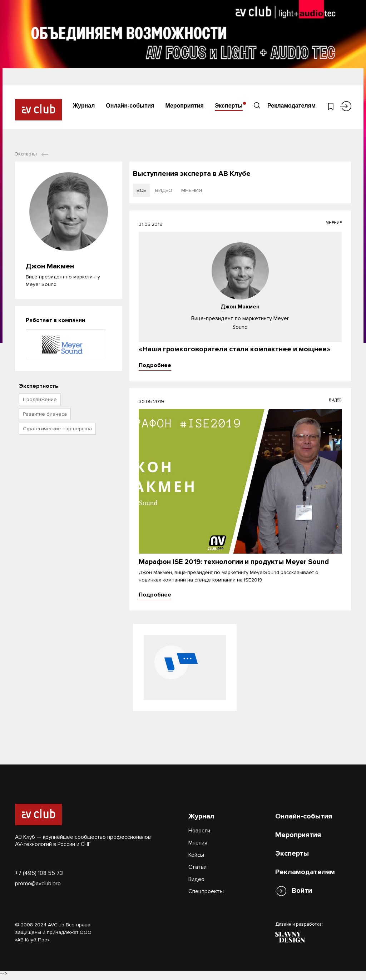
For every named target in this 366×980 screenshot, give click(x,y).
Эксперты (229, 105)
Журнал (84, 105)
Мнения (198, 846)
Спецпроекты (206, 894)
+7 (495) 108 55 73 (39, 876)
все (141, 190)
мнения (192, 190)
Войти (302, 894)
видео (164, 190)
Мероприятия (185, 105)
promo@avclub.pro (38, 886)
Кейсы (196, 858)
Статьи (197, 870)
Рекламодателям (291, 105)
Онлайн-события (130, 105)
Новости (199, 833)
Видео (196, 882)
